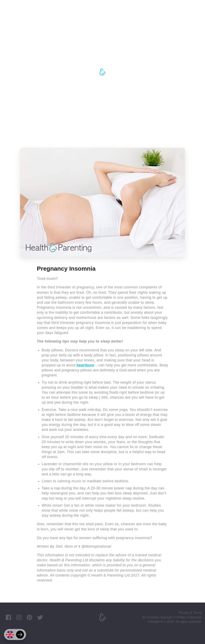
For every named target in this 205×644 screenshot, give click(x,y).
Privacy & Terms (190, 613)
